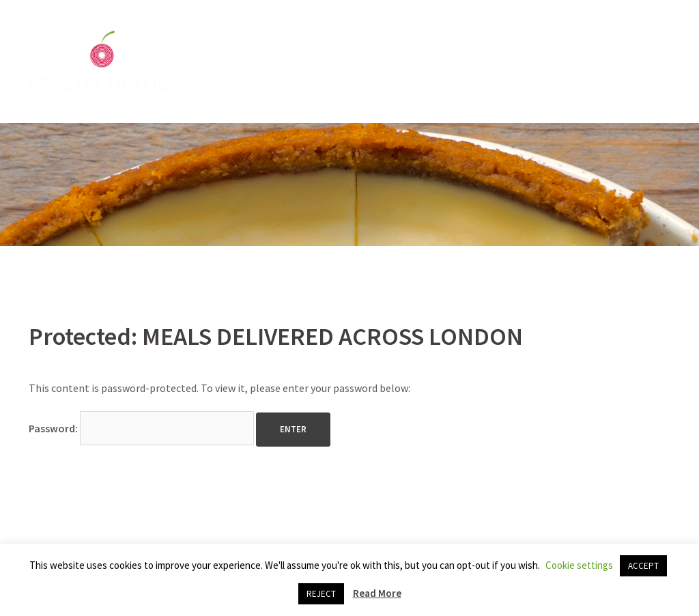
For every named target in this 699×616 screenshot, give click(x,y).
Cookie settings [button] (579, 565)
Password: (141, 428)
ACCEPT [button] (643, 566)
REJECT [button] (321, 594)
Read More (377, 593)
